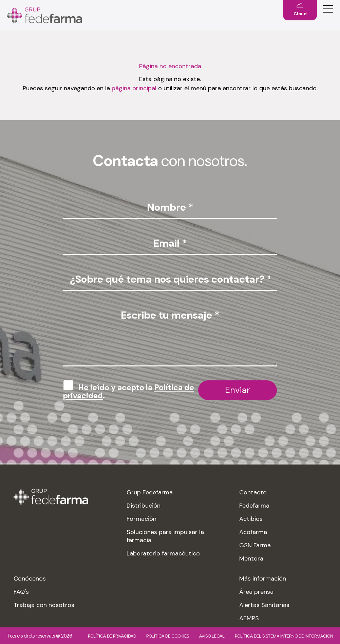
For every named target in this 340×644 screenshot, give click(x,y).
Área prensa (256, 592)
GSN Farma (255, 545)
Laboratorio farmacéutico (163, 553)
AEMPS (249, 618)
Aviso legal (212, 636)
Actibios (251, 519)
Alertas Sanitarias (264, 605)
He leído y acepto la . (129, 392)
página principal (134, 88)
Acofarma (253, 532)
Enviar (238, 390)
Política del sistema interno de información (284, 636)
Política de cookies (168, 636)
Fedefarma (254, 506)
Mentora (251, 558)
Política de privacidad (112, 636)
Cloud (300, 14)
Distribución (144, 506)
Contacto (253, 492)
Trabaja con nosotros (44, 605)
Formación (141, 519)
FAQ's (21, 592)
